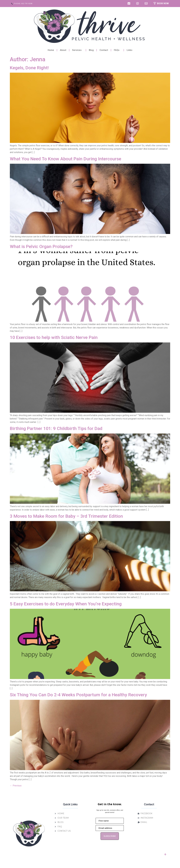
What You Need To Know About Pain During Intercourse (66, 159)
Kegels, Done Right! (29, 68)
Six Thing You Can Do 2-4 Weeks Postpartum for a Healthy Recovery (78, 695)
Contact (104, 50)
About (63, 50)
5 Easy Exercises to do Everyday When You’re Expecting (66, 604)
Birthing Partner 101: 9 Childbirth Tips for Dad (56, 428)
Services (78, 50)
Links (130, 50)
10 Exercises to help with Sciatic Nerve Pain (54, 337)
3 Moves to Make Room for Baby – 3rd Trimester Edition (66, 516)
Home (51, 50)
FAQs (117, 50)
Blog (91, 50)
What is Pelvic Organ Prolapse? (41, 246)
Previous (16, 786)
